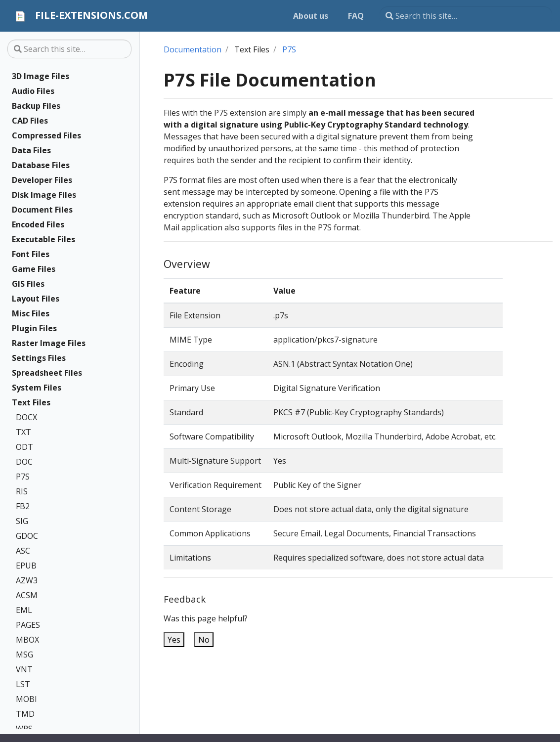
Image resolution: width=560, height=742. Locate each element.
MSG (24, 655)
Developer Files (42, 180)
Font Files (31, 254)
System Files (37, 388)
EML (24, 610)
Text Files (31, 402)
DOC (24, 462)
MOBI (26, 699)
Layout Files (36, 299)
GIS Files (28, 284)
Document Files (42, 210)
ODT (24, 447)
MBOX (27, 640)
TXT (23, 432)
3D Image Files (41, 76)
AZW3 (27, 580)
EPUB (26, 566)
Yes (174, 640)
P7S (23, 477)
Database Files (41, 165)
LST (23, 684)
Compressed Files (46, 135)
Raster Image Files (49, 343)
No (204, 640)
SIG (22, 521)
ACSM (27, 595)
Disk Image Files (44, 195)
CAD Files (30, 121)
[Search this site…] (466, 16)
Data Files (31, 150)
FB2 (23, 506)
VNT (24, 669)
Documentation (193, 49)
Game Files (34, 269)
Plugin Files (34, 328)
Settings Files (39, 358)
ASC (23, 551)
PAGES (28, 625)
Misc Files (31, 313)
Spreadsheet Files (47, 373)
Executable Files (43, 239)
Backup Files (36, 106)
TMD (25, 714)
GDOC (27, 536)
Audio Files (33, 91)
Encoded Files (38, 224)
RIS (22, 491)
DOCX (26, 417)
